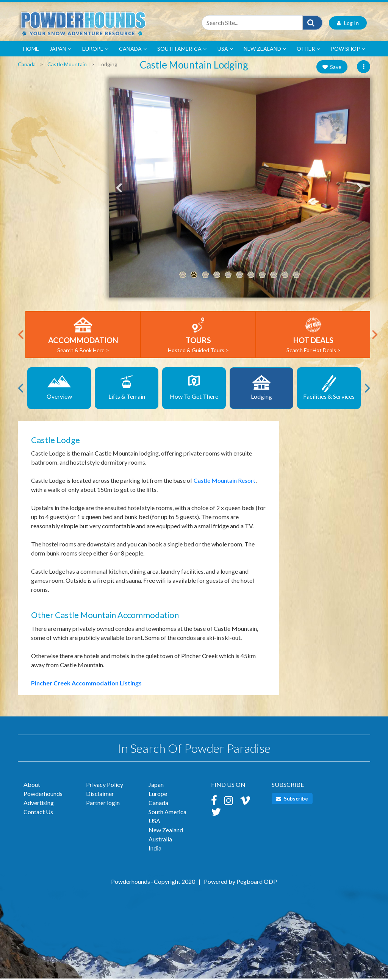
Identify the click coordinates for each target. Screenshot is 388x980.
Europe (95, 50)
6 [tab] (239, 276)
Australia (160, 840)
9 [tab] (274, 276)
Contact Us (38, 813)
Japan (60, 50)
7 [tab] (251, 276)
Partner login (103, 804)
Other (308, 50)
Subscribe (292, 800)
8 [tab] (262, 276)
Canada (133, 50)
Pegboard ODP (257, 883)
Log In (348, 24)
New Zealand (265, 50)
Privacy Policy (105, 786)
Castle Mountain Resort (225, 482)
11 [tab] (296, 276)
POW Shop (348, 50)
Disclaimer (100, 795)
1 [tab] (183, 276)
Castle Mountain (67, 65)
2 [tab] (194, 276)
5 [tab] (228, 276)
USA (225, 50)
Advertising (39, 804)
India (155, 850)
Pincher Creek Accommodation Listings (86, 684)
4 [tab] (217, 276)
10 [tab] (285, 276)
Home (31, 50)
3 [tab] (205, 276)
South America (182, 50)
